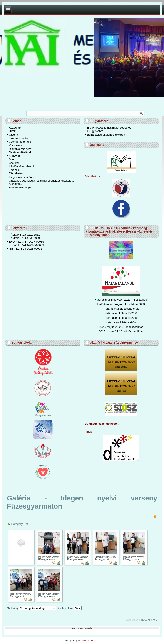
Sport (12, 159)
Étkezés (14, 170)
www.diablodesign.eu (88, 641)
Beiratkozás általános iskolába (106, 135)
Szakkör (14, 163)
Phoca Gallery (148, 620)
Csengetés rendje (20, 142)
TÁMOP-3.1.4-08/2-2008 (24, 238)
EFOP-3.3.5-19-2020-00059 (26, 245)
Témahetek (16, 173)
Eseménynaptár (19, 138)
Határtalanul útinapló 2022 (121, 313)
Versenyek (16, 145)
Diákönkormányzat (21, 149)
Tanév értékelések (20, 152)
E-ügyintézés (95, 131)
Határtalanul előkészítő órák (121, 309)
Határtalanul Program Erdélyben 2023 (121, 304)
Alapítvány (16, 184)
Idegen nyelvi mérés (22, 177)
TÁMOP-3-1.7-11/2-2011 (24, 235)
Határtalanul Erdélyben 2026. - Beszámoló (121, 300)
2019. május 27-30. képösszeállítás (121, 331)
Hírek (12, 131)
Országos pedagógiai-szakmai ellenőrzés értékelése (42, 181)
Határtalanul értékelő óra (121, 322)
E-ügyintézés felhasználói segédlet (109, 128)
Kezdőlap (15, 128)
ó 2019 (133, 318)
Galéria (13, 135)
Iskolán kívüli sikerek (22, 166)
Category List (20, 524)
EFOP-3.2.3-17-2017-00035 (26, 242)
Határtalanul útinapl (117, 318)
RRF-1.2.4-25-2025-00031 (25, 249)
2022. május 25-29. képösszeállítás (121, 327)
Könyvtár (14, 156)
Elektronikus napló (20, 187)
